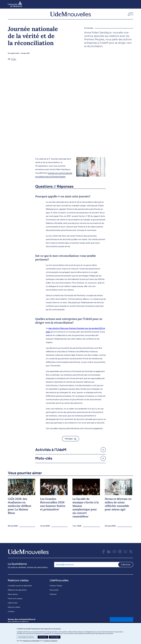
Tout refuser (43, 637)
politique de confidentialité (31, 641)
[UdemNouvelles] (70, 16)
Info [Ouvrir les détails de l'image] (102, 177)
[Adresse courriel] (86, 571)
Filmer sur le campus (15, 605)
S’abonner (53, 601)
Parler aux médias (14, 613)
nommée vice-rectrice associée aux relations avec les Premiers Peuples (53, 180)
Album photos (13, 601)
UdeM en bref (13, 609)
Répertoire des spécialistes (17, 596)
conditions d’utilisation (51, 641)
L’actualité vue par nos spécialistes (20, 592)
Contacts (11, 618)
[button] (130, 16)
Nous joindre (54, 596)
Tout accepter (55, 637)
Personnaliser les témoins (27, 637)
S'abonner (126, 571)
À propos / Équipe (56, 592)
